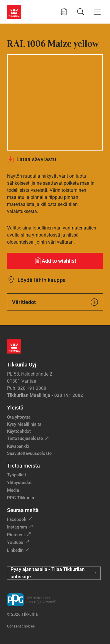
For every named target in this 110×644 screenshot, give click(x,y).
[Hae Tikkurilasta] (81, 12)
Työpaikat (17, 475)
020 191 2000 (32, 388)
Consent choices (21, 626)
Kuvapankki (18, 446)
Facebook (17, 519)
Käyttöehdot (19, 431)
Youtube (15, 542)
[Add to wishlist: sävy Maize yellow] (55, 261)
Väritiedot (55, 302)
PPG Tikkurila (21, 498)
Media (13, 490)
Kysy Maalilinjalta (24, 424)
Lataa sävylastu (32, 159)
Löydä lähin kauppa (42, 280)
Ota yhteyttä (19, 417)
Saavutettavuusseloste (29, 453)
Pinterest (16, 535)
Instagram (17, 527)
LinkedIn (15, 550)
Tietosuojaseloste (25, 438)
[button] (64, 12)
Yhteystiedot (19, 483)
